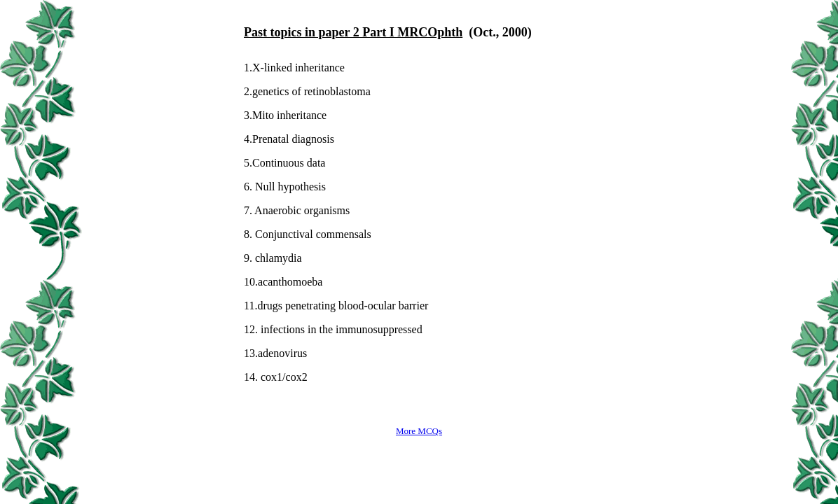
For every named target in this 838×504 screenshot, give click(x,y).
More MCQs (419, 431)
